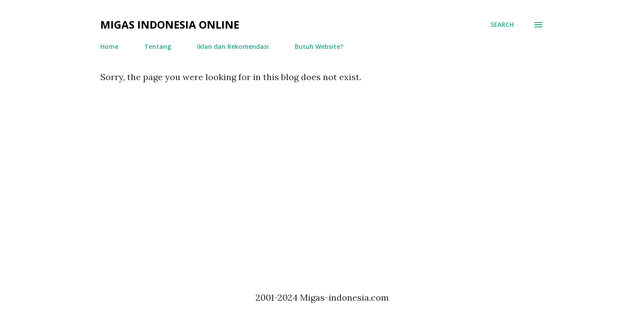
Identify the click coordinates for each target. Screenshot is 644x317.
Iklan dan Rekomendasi (233, 46)
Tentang (158, 46)
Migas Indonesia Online (170, 24)
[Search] (502, 25)
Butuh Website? (319, 46)
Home (109, 46)
